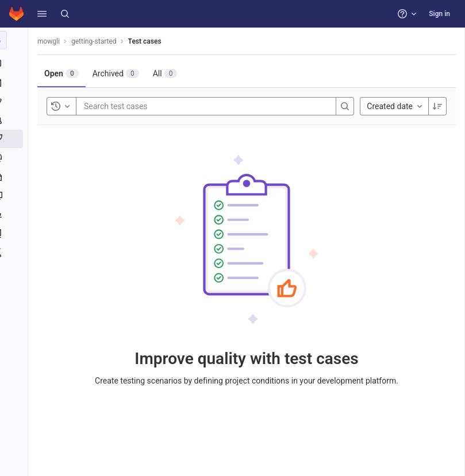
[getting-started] (16, 40)
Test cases (149, 41)
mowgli (53, 41)
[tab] (66, 73)
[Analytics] (16, 215)
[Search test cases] (157, 106)
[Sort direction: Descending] (437, 106)
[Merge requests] (16, 120)
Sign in (439, 14)
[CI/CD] (16, 139)
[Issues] (16, 101)
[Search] (65, 14)
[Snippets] (16, 253)
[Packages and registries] (16, 177)
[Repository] (16, 82)
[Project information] (16, 63)
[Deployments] (16, 158)
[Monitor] (16, 196)
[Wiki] (16, 234)
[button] (42, 14)
